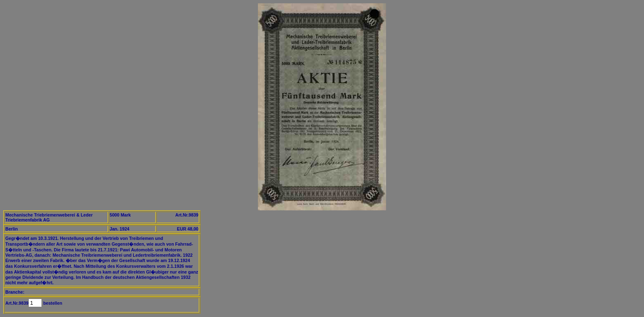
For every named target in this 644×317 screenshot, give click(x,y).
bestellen (52, 303)
